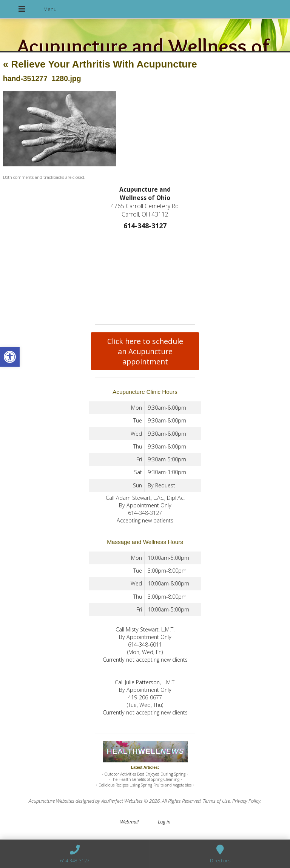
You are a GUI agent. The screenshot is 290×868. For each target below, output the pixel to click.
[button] (10, 357)
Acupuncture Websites (52, 801)
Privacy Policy (246, 801)
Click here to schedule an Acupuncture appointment (145, 351)
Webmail (129, 822)
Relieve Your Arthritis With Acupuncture (100, 64)
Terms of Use (216, 801)
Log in (164, 822)
